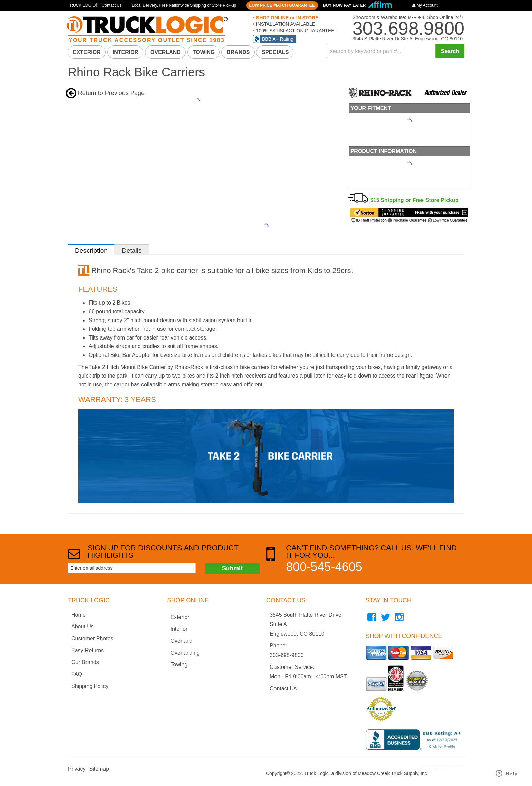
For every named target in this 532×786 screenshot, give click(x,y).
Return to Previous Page (111, 93)
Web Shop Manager (454, 768)
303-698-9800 (287, 654)
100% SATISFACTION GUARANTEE (295, 31)
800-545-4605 (324, 566)
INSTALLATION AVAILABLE (285, 24)
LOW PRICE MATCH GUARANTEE (282, 5)
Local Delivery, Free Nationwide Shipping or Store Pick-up (184, 5)
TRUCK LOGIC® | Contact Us (95, 5)
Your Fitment (370, 108)
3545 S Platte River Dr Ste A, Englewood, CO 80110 (408, 39)
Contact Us (283, 688)
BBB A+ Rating (278, 39)
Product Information (383, 151)
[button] (395, 51)
